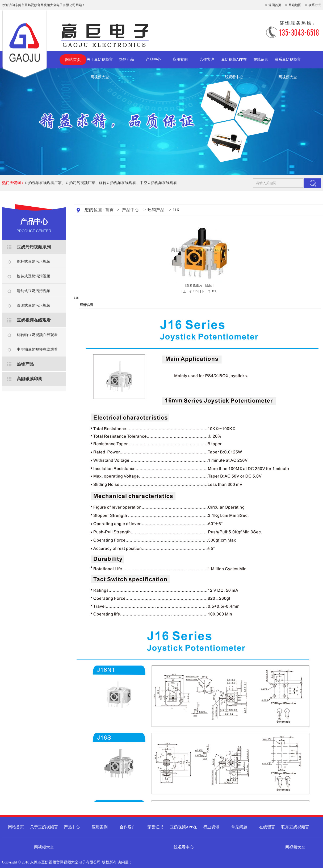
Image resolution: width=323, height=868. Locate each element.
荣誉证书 (156, 827)
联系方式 (315, 5)
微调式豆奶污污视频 (33, 306)
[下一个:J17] (209, 291)
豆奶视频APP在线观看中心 (234, 63)
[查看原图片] (194, 285)
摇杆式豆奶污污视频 (33, 262)
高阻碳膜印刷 (30, 379)
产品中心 (153, 60)
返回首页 (275, 5)
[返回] (209, 285)
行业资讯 (211, 827)
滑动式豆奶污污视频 (33, 291)
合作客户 (207, 60)
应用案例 (180, 60)
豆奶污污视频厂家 (80, 183)
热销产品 (127, 60)
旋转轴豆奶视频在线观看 (37, 335)
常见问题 (239, 827)
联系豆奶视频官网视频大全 (288, 63)
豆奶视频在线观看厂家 (43, 183)
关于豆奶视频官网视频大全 (100, 63)
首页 (110, 210)
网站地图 (295, 5)
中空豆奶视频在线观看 (158, 183)
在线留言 (261, 60)
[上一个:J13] (190, 291)
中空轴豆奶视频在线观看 (37, 349)
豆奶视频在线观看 (34, 320)
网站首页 (73, 60)
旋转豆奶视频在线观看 (118, 183)
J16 (176, 210)
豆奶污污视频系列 (34, 247)
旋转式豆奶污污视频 (33, 276)
